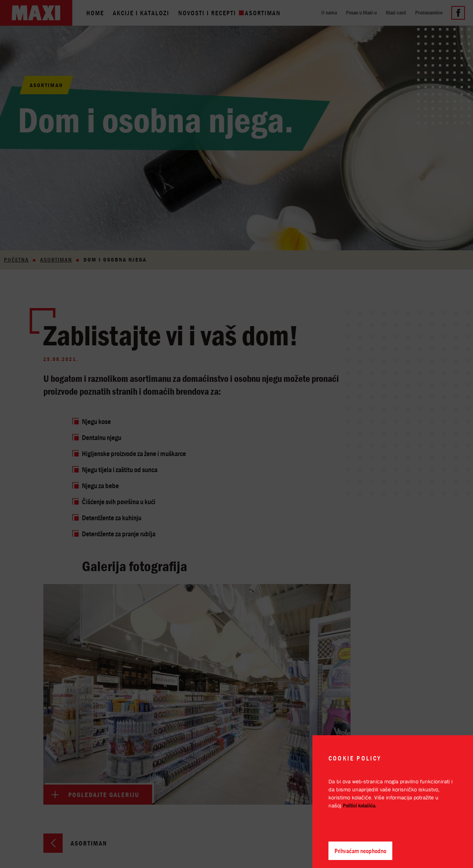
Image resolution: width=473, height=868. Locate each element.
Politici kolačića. (360, 805)
